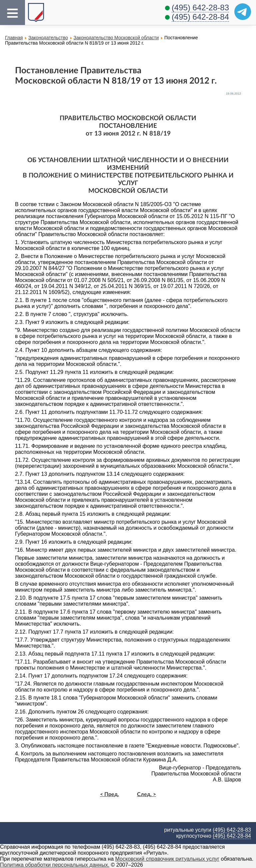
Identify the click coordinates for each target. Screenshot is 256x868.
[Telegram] (243, 12)
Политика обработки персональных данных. (55, 865)
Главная (14, 38)
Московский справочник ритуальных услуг (167, 859)
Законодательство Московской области (116, 38)
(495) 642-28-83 (200, 7)
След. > (146, 794)
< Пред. (109, 794)
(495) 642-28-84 (200, 17)
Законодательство (48, 38)
